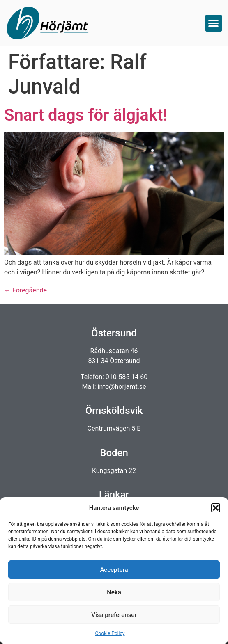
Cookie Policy (110, 633)
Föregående (25, 290)
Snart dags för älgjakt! (86, 115)
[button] (216, 508)
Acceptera (114, 570)
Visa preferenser (114, 615)
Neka (114, 592)
